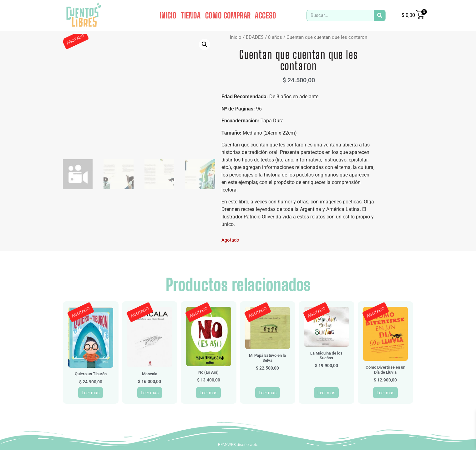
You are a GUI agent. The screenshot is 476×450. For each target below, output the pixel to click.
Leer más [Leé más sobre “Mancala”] (150, 393)
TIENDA (191, 15)
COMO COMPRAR (228, 15)
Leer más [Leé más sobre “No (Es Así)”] (208, 393)
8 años (275, 37)
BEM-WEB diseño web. (238, 445)
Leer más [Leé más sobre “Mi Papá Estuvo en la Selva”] (268, 393)
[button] (205, 44)
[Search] (380, 15)
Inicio (236, 37)
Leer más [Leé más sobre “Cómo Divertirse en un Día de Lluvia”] (385, 393)
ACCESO (266, 15)
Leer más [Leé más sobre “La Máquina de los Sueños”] (326, 393)
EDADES (255, 37)
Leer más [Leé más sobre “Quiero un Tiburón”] (91, 393)
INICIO (168, 15)
